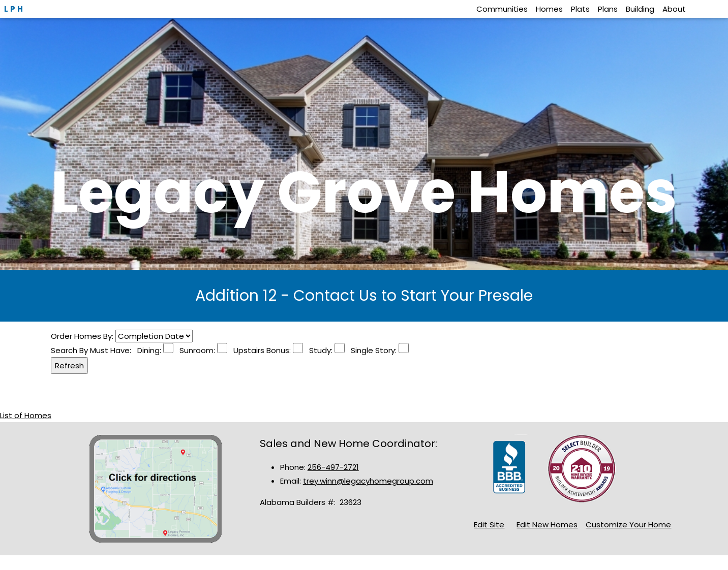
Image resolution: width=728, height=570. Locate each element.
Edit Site (489, 525)
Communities (502, 9)
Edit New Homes (547, 525)
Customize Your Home (628, 525)
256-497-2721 (333, 467)
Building (640, 9)
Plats (580, 9)
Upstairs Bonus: (260, 350)
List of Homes (26, 415)
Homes (549, 9)
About (674, 9)
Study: (319, 350)
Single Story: (372, 350)
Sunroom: (195, 350)
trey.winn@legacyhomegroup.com (368, 481)
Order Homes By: (83, 336)
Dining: (150, 350)
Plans (608, 9)
